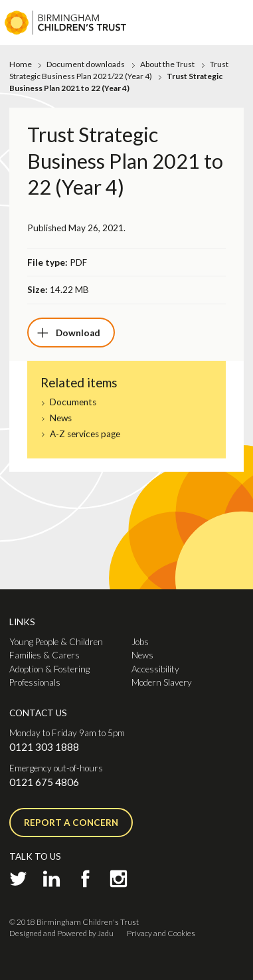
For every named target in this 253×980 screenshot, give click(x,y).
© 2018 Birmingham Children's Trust (74, 922)
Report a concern (71, 823)
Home (21, 64)
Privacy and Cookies (161, 933)
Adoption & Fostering (49, 669)
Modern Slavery (162, 682)
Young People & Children (56, 642)
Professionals (35, 682)
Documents (73, 402)
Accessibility (155, 669)
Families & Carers (44, 655)
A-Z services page (85, 434)
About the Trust (167, 64)
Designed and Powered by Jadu (61, 933)
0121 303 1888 (44, 747)
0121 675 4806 (44, 782)
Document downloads (86, 64)
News (61, 418)
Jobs (140, 642)
